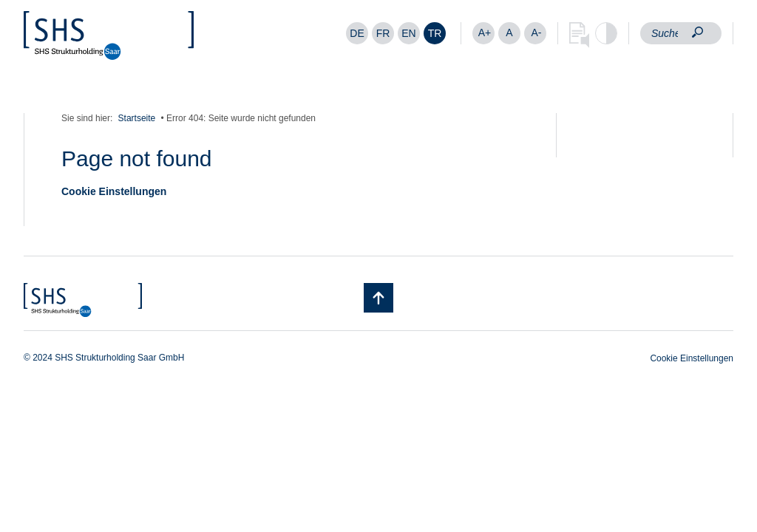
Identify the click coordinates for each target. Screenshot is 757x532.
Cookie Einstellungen (114, 191)
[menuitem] (357, 33)
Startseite (137, 118)
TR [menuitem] (435, 33)
